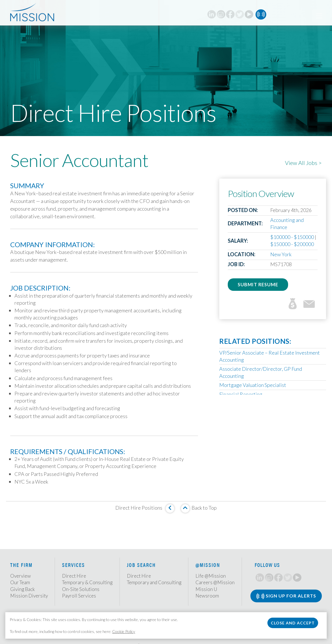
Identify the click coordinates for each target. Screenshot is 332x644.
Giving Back (23, 589)
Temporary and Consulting (154, 582)
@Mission (208, 565)
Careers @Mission (215, 582)
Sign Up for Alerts (286, 596)
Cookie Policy (124, 631)
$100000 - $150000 (292, 237)
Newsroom (207, 596)
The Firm (21, 565)
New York (281, 254)
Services (74, 565)
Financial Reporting (241, 394)
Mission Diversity (29, 596)
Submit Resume (258, 284)
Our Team (20, 582)
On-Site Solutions (81, 589)
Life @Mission (211, 576)
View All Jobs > (303, 163)
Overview (21, 576)
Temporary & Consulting (87, 582)
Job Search (141, 565)
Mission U (206, 589)
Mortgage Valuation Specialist (253, 385)
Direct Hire (74, 576)
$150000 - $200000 (292, 244)
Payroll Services (79, 596)
